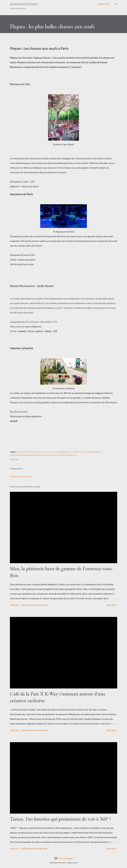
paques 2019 (51, 455)
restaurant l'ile (70, 455)
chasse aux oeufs (42, 452)
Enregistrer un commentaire (21, 476)
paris (59, 455)
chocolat (55, 452)
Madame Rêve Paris (24, 4)
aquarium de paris (25, 452)
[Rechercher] (103, 4)
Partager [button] (14, 459)
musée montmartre (36, 455)
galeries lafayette (79, 452)
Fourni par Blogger (64, 858)
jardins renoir (95, 452)
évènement (65, 452)
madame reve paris (18, 455)
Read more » (112, 605)
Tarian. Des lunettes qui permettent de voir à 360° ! (60, 819)
